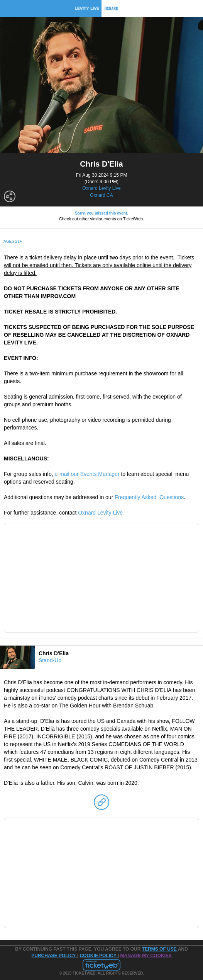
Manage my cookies (146, 956)
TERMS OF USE (160, 949)
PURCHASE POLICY (54, 956)
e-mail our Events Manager (87, 474)
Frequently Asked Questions (149, 497)
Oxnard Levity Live (101, 188)
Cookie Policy (98, 956)
